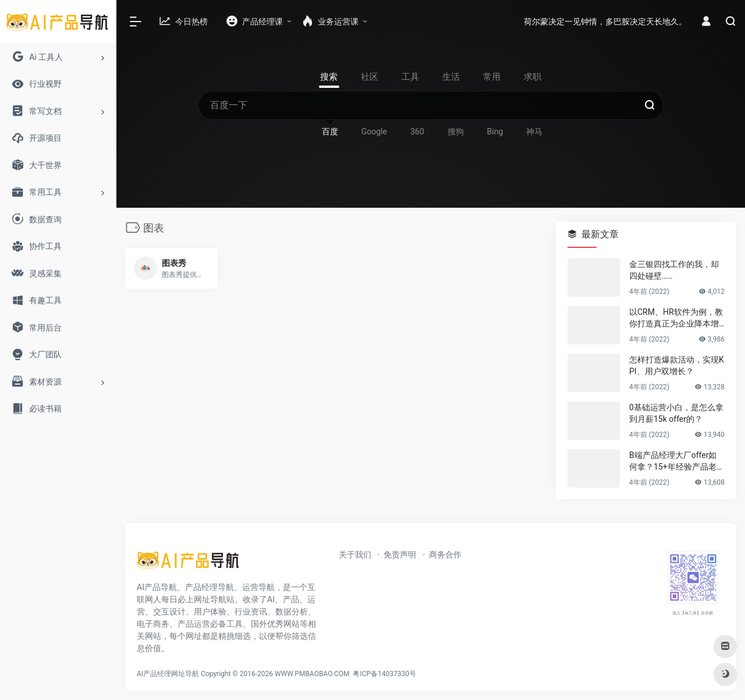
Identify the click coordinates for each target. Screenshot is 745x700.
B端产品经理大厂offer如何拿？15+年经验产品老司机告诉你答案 (677, 461)
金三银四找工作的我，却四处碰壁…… (674, 270)
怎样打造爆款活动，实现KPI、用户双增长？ (677, 365)
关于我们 (355, 555)
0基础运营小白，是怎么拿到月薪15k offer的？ (676, 413)
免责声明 (400, 555)
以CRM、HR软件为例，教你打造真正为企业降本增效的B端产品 (676, 318)
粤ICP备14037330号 (384, 674)
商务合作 (445, 555)
